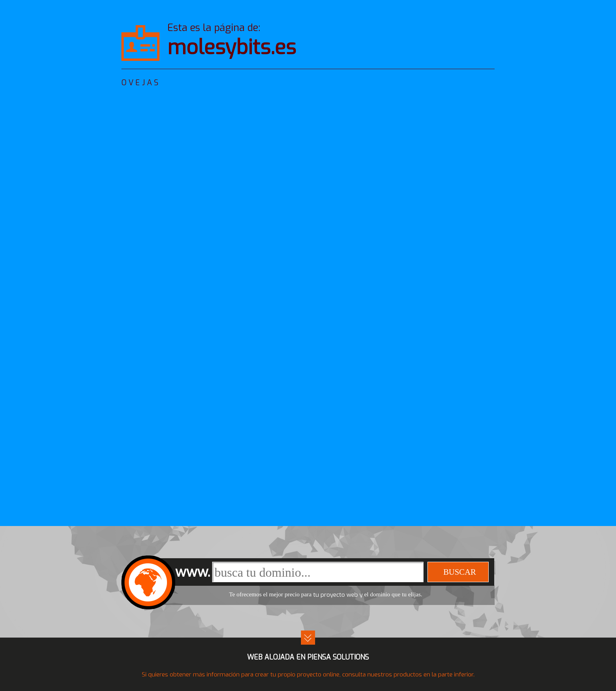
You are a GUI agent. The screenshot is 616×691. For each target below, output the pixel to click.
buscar (459, 572)
